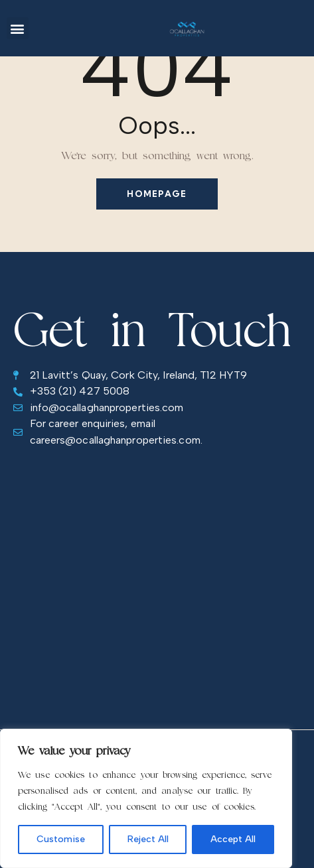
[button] (18, 28)
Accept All (233, 839)
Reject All (148, 839)
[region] (146, 798)
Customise (61, 839)
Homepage (157, 194)
